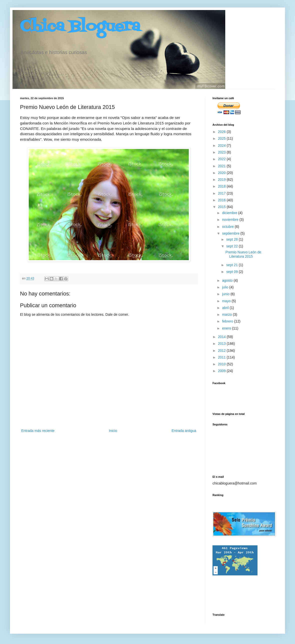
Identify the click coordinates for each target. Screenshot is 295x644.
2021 (222, 166)
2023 (222, 152)
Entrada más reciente (38, 431)
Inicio (113, 431)
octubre (228, 227)
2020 (222, 173)
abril (226, 308)
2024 (222, 145)
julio (226, 287)
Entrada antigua (184, 431)
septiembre (231, 233)
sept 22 (232, 246)
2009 (222, 371)
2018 (222, 186)
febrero (228, 321)
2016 (222, 200)
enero (227, 328)
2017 (222, 193)
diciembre (230, 213)
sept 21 (232, 265)
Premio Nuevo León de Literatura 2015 (243, 254)
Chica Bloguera (80, 27)
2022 (222, 159)
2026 (222, 132)
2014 (222, 337)
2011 (222, 357)
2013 (222, 344)
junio (226, 294)
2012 (222, 351)
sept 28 (232, 239)
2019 (222, 180)
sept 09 (232, 272)
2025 (222, 138)
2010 (222, 364)
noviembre (231, 220)
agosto (228, 280)
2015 (222, 207)
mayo (227, 301)
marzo (227, 314)
